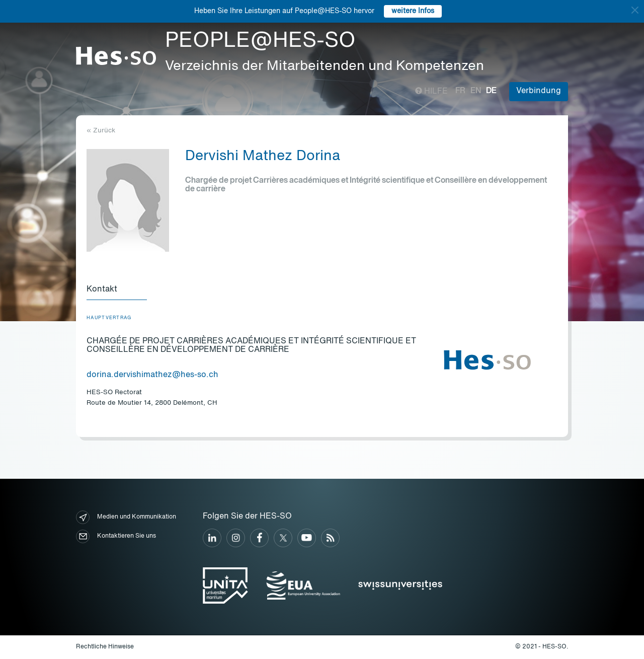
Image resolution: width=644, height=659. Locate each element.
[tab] (117, 290)
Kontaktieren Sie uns (116, 536)
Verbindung (539, 91)
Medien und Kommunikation (126, 517)
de (491, 91)
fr (460, 91)
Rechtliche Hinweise (105, 647)
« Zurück (101, 131)
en (476, 91)
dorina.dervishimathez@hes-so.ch (152, 375)
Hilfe (431, 92)
